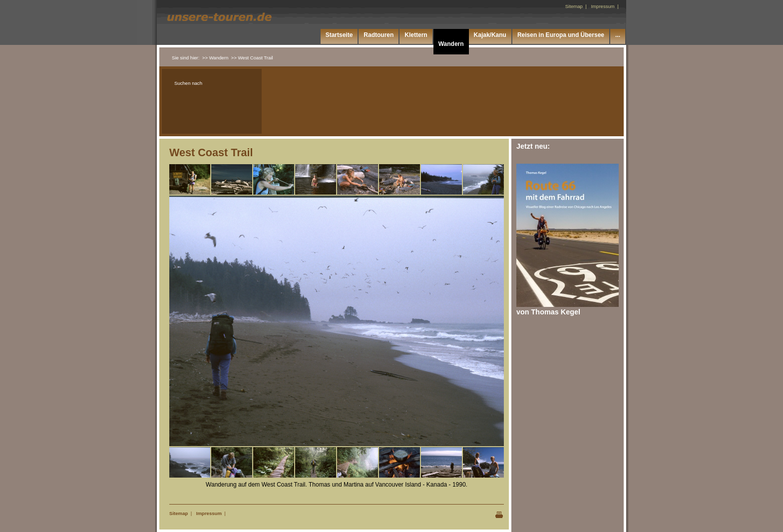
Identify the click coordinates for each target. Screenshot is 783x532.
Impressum (209, 513)
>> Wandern (215, 58)
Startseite (339, 35)
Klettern (416, 35)
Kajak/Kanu (490, 35)
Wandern (451, 44)
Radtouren (379, 35)
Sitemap (179, 513)
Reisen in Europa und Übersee (561, 35)
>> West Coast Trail (252, 58)
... (618, 35)
